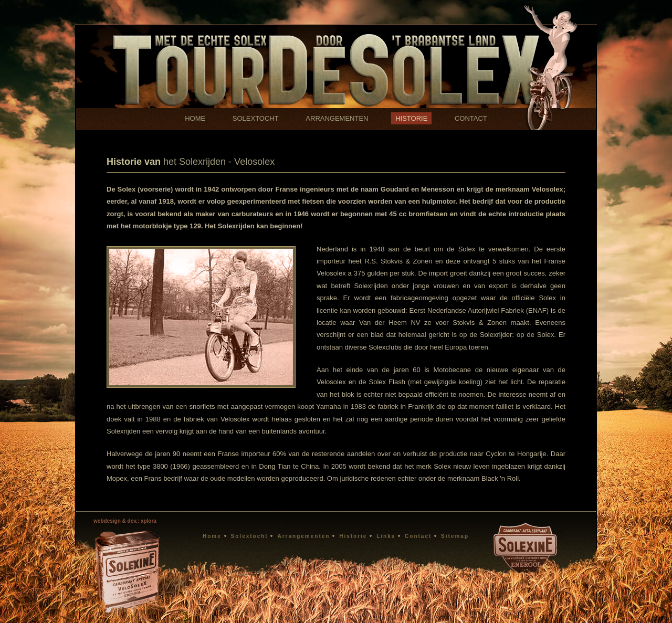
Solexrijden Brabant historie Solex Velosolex (336, 54)
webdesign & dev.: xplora (125, 521)
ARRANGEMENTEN (337, 118)
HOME (195, 118)
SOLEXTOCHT (256, 118)
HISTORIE (411, 118)
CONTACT (471, 118)
